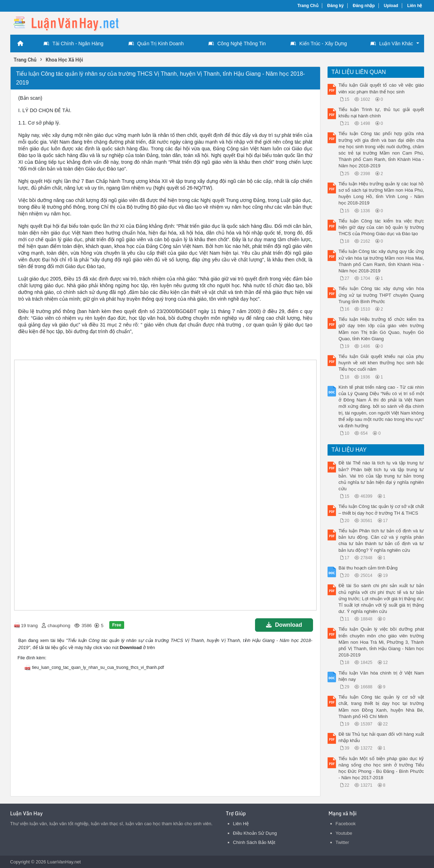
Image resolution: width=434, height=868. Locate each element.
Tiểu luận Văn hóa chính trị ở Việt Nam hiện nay (381, 676)
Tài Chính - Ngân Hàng (73, 44)
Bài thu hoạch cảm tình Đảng (368, 568)
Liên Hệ (241, 824)
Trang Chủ (308, 6)
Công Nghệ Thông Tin (237, 44)
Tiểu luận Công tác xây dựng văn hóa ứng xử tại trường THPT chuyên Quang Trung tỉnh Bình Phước (381, 295)
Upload (391, 6)
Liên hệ (415, 6)
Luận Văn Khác (392, 44)
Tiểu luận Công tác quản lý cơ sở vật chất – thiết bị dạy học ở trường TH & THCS (381, 510)
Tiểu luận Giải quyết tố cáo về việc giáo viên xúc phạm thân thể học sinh (381, 88)
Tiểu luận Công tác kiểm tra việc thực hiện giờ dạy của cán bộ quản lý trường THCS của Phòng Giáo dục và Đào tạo (381, 227)
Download (284, 625)
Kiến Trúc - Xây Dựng (319, 44)
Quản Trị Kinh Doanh (156, 44)
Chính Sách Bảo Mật (254, 842)
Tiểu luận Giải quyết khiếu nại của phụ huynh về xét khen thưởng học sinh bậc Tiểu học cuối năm (381, 363)
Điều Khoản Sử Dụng (255, 833)
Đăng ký (335, 6)
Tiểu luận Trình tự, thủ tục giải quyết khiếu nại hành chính (381, 113)
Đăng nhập (364, 6)
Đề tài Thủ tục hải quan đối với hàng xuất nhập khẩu (381, 737)
